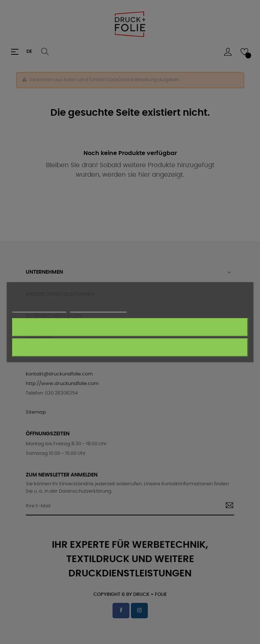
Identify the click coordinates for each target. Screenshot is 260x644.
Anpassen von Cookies (98, 309)
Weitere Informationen (39, 309)
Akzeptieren (130, 347)
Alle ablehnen (130, 327)
